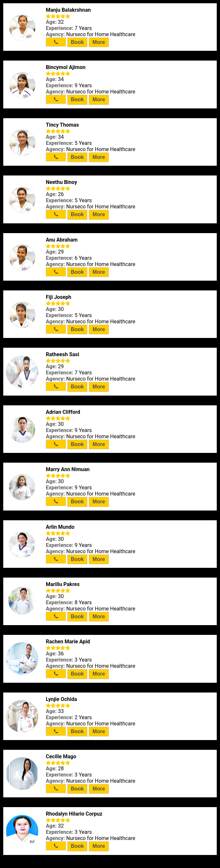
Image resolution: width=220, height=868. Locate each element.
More (99, 42)
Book (77, 42)
